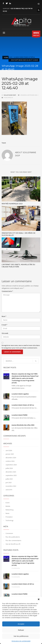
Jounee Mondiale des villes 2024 (23, 425)
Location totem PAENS (20, 415)
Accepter (21, 624)
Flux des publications (13, 537)
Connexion (9, 533)
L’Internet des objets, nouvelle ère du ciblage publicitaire (18, 266)
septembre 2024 (11, 465)
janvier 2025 (10, 454)
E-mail (4, 325)
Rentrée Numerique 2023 (12, 204)
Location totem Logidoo (20, 394)
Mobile (8, 506)
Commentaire (7, 291)
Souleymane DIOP (10, 95)
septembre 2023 (11, 475)
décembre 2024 (11, 458)
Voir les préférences (21, 636)
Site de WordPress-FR (13, 544)
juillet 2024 (9, 468)
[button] (39, 599)
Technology (10, 520)
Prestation (9, 517)
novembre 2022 (11, 486)
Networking (9, 510)
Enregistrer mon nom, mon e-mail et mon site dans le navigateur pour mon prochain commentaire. (21, 347)
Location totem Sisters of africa (24, 57)
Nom (4, 316)
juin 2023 (9, 482)
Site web (5, 333)
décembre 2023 (11, 472)
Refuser (21, 630)
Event (10, 57)
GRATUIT (36, 34)
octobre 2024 (10, 461)
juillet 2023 (9, 479)
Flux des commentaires (13, 540)
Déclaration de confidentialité (21, 641)
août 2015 (9, 490)
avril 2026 (9, 450)
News (8, 513)
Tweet (4, 143)
